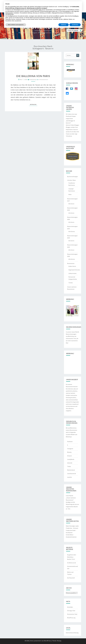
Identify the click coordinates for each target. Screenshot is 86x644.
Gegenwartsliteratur (74, 270)
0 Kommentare (43, 80)
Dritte (40, 10)
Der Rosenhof (71, 578)
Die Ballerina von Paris (33, 76)
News (70, 194)
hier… (70, 509)
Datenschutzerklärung (72, 633)
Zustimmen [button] (75, 25)
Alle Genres (72, 231)
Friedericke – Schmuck (72, 528)
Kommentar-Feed (72, 614)
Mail (67, 343)
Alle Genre (71, 204)
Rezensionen (71, 263)
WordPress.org (71, 618)
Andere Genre (72, 266)
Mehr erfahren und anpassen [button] (16, 25)
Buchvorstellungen (72, 177)
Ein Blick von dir (72, 563)
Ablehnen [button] (64, 25)
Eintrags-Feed (71, 611)
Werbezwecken (9, 13)
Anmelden (70, 607)
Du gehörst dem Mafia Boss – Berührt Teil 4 (72, 557)
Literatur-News (71, 180)
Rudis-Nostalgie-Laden (72, 526)
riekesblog (33, 80)
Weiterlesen (34, 104)
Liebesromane (72, 273)
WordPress (48, 641)
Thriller (71, 283)
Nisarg (59, 641)
